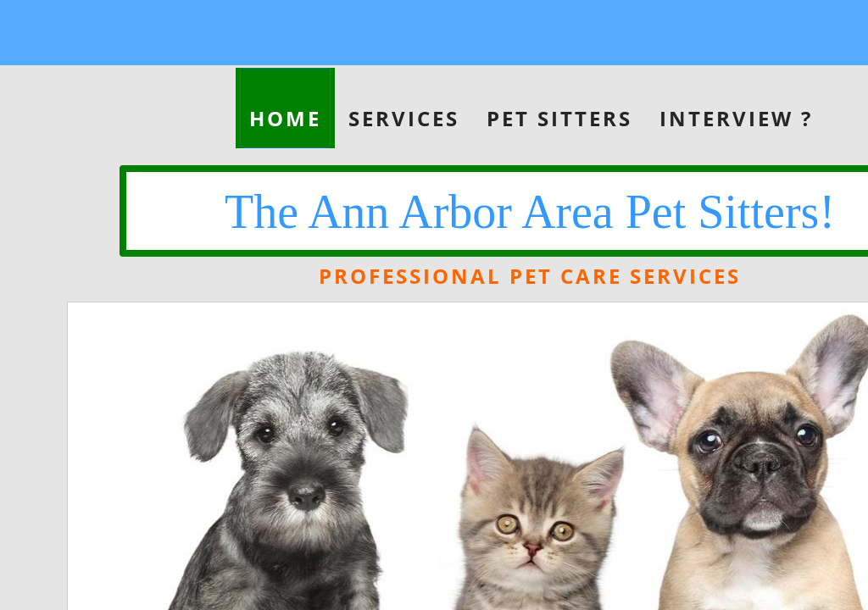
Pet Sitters (559, 118)
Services (404, 118)
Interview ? (736, 118)
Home (285, 118)
